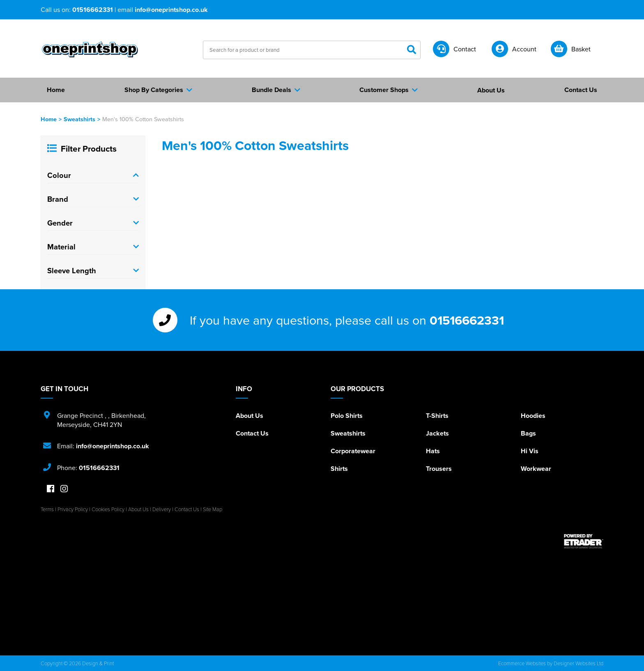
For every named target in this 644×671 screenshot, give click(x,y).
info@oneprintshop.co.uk (171, 10)
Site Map (213, 509)
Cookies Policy (108, 509)
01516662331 (93, 10)
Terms (47, 509)
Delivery (162, 509)
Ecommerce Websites (522, 663)
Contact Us (252, 433)
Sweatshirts (79, 119)
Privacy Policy (73, 509)
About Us (250, 416)
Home (49, 119)
